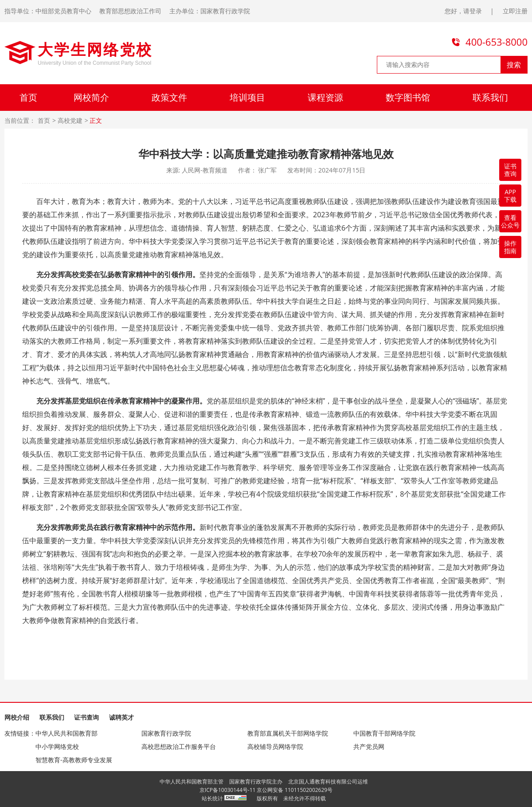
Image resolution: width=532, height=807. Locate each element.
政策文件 (169, 97)
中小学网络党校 (57, 746)
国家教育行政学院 (166, 733)
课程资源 (325, 97)
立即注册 (515, 11)
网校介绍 (17, 717)
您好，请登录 (463, 11)
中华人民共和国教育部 (66, 733)
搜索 (514, 65)
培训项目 (247, 97)
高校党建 (70, 121)
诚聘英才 (121, 717)
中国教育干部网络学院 (384, 733)
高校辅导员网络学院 (275, 746)
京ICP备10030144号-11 (228, 790)
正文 (96, 121)
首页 (28, 97)
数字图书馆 (408, 97)
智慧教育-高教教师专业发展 (74, 760)
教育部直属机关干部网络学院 (288, 733)
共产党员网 (369, 746)
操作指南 (510, 247)
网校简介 (91, 97)
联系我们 (490, 97)
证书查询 (86, 717)
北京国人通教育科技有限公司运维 (328, 782)
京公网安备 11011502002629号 (295, 790)
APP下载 (510, 196)
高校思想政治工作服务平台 (179, 746)
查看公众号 (510, 221)
